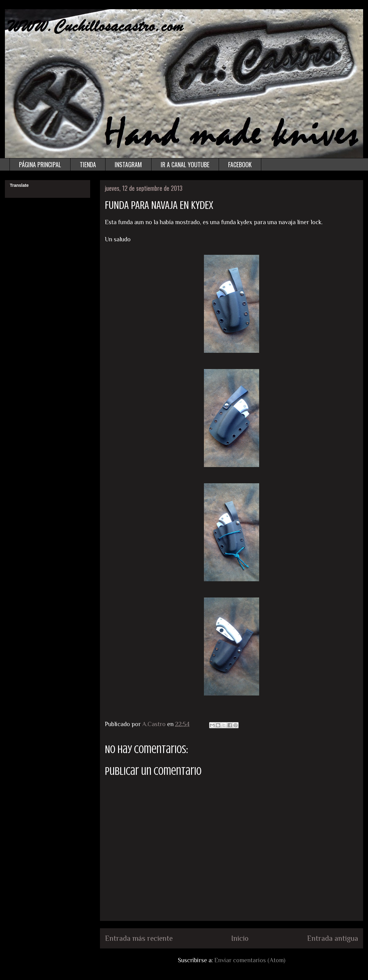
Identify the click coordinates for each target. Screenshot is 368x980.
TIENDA (88, 164)
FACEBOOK (240, 164)
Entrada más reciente (139, 938)
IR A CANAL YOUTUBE (185, 164)
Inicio (240, 938)
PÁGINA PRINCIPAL (40, 164)
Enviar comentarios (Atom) (250, 960)
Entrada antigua (333, 938)
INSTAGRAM (128, 164)
